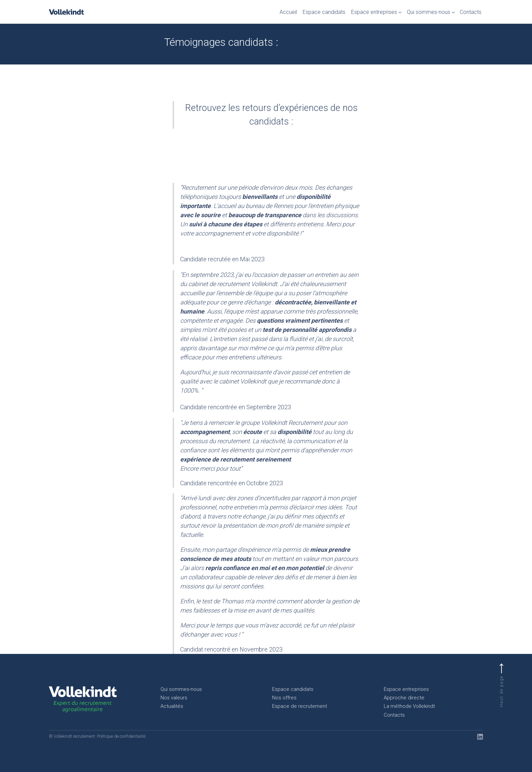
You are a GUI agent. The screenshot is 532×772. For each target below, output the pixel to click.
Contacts (471, 12)
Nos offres (284, 698)
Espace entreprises (374, 12)
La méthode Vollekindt (409, 706)
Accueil (288, 12)
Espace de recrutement (300, 706)
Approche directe (404, 698)
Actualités (172, 706)
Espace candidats (324, 12)
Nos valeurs (174, 698)
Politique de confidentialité (121, 736)
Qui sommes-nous (429, 12)
